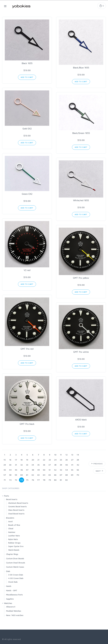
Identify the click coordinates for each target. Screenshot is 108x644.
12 (67, 455)
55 (72, 470)
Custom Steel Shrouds (16, 563)
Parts (7, 496)
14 (78, 455)
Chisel (11, 528)
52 (55, 470)
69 (72, 475)
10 (55, 455)
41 (72, 465)
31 (16, 465)
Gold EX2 (27, 129)
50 (44, 470)
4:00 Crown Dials (16, 578)
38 (55, 465)
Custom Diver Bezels (15, 558)
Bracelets (10, 518)
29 (5, 465)
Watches (8, 603)
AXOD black (81, 420)
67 (61, 475)
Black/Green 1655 (81, 133)
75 (27, 480)
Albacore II (11, 607)
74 (22, 480)
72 (10, 480)
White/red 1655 (81, 200)
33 (27, 465)
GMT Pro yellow (81, 278)
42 (78, 465)
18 (22, 460)
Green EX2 (27, 194)
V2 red (27, 270)
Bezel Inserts (12, 499)
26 (67, 460)
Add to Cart (27, 77)
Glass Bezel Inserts (16, 510)
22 (44, 460)
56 (78, 470)
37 (50, 465)
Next (99, 471)
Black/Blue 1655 (81, 68)
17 (16, 460)
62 (33, 475)
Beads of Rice (14, 525)
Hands (9, 586)
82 (67, 480)
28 (78, 460)
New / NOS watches (15, 615)
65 (50, 475)
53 (61, 470)
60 (22, 475)
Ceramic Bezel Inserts (18, 506)
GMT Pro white (81, 352)
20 (33, 460)
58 (10, 475)
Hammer (12, 532)
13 (72, 455)
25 (61, 460)
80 (55, 480)
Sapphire (10, 599)
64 (44, 475)
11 (61, 455)
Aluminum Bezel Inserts (18, 503)
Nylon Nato (13, 539)
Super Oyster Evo (16, 546)
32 (22, 465)
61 (27, 475)
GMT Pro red (27, 349)
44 (10, 470)
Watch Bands (14, 550)
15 (5, 460)
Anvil (10, 521)
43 (5, 470)
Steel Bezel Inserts (16, 514)
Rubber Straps (14, 543)
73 (16, 480)
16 (10, 460)
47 (27, 470)
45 (16, 470)
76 (33, 480)
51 (50, 470)
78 (44, 480)
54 (67, 470)
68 (67, 475)
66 (55, 475)
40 (67, 465)
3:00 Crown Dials (16, 575)
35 (38, 465)
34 (33, 465)
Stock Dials (13, 582)
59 (16, 475)
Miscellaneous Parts (14, 595)
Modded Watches (14, 611)
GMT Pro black (27, 424)
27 (72, 460)
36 (44, 465)
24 (55, 460)
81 (61, 480)
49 (38, 470)
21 (38, 460)
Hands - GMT (12, 590)
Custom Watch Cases (15, 567)
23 (50, 460)
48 (33, 470)
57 (5, 475)
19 (27, 460)
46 (22, 470)
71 (5, 480)
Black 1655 (27, 63)
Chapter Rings (12, 554)
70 (78, 475)
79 (50, 480)
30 (10, 465)
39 (61, 465)
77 (38, 480)
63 (38, 475)
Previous (97, 464)
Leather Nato (14, 536)
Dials (8, 571)
